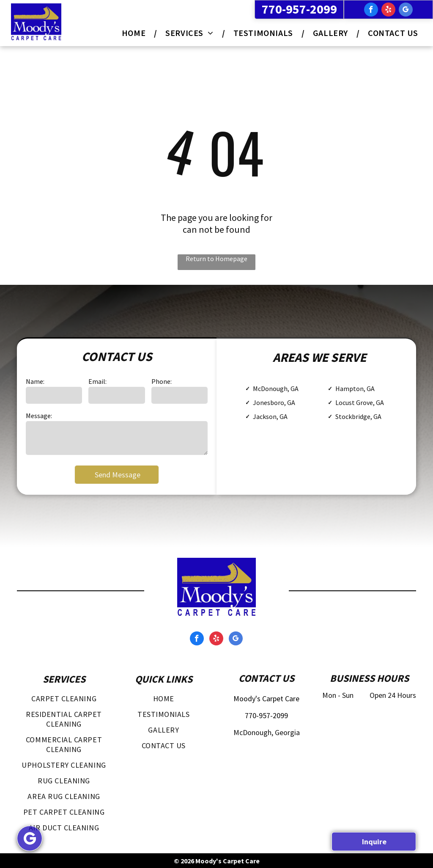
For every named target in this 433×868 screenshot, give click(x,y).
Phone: (162, 381)
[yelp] (388, 11)
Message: (39, 416)
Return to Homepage (216, 259)
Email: (97, 381)
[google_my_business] (406, 11)
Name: (35, 381)
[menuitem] (135, 33)
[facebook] (371, 11)
